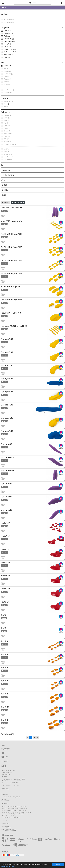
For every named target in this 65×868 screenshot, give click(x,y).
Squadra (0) (6, 84)
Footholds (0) (6, 115)
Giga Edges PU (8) (7, 39)
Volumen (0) (6, 106)
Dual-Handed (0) (7, 159)
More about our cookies (8, 866)
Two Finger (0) (6, 154)
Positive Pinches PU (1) (9, 52)
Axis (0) (5, 68)
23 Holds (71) (6, 66)
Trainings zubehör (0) (8, 144)
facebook (7, 753)
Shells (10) (5, 57)
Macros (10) (6, 104)
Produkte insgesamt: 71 (7, 734)
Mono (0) (5, 152)
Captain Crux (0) (7, 74)
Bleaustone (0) (6, 71)
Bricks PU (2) (6, 31)
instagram (7, 749)
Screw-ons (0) (6, 133)
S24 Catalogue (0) (7, 22)
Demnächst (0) (6, 92)
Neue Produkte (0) (7, 90)
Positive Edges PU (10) (8, 49)
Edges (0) (5, 120)
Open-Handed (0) (7, 157)
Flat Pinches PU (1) (7, 36)
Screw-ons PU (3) (7, 54)
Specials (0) (6, 131)
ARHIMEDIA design (10, 830)
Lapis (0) (5, 76)
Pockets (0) (6, 128)
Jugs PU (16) (6, 47)
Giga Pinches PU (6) (8, 41)
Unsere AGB (5, 824)
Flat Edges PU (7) (7, 33)
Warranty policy (6, 827)
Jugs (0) (5, 123)
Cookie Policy (5, 821)
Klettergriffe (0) (7, 101)
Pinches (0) (5, 126)
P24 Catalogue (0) (7, 19)
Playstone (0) (6, 79)
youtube (7, 757)
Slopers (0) (5, 136)
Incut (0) (5, 149)
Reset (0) (5, 82)
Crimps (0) (5, 118)
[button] (32, 98)
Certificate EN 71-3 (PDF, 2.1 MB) (11, 797)
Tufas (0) (5, 139)
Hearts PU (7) (6, 44)
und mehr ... (5, 789)
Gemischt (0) (6, 141)
